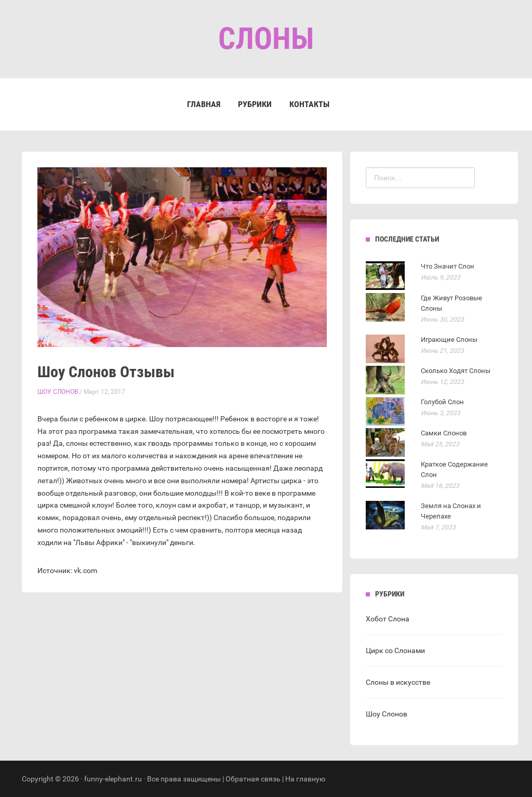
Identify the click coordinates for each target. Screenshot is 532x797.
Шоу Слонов (58, 392)
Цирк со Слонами (395, 650)
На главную (305, 779)
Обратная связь (253, 779)
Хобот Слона (388, 619)
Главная (204, 104)
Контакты (309, 104)
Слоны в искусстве (398, 682)
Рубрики (255, 104)
